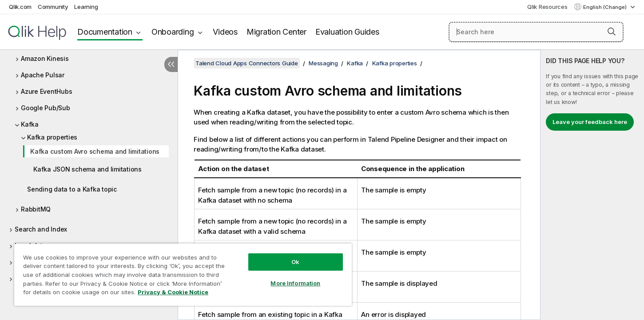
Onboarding (173, 32)
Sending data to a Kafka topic (72, 189)
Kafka (30, 124)
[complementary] (592, 185)
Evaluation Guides (347, 32)
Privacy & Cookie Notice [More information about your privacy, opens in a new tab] (173, 292)
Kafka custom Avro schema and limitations (95, 151)
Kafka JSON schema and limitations (87, 169)
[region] (183, 274)
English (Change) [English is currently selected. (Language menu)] (606, 7)
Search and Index (41, 229)
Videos (225, 32)
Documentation (105, 32)
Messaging (323, 63)
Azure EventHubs (46, 91)
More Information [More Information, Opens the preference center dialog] (295, 283)
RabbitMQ (36, 209)
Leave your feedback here (590, 122)
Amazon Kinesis (45, 58)
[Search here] (536, 32)
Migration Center (276, 32)
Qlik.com (20, 7)
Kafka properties (52, 137)
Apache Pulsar (43, 75)
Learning (86, 7)
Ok (295, 262)
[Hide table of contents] (171, 64)
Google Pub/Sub (46, 108)
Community (53, 7)
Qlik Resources (547, 7)
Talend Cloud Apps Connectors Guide (247, 63)
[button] (612, 32)
